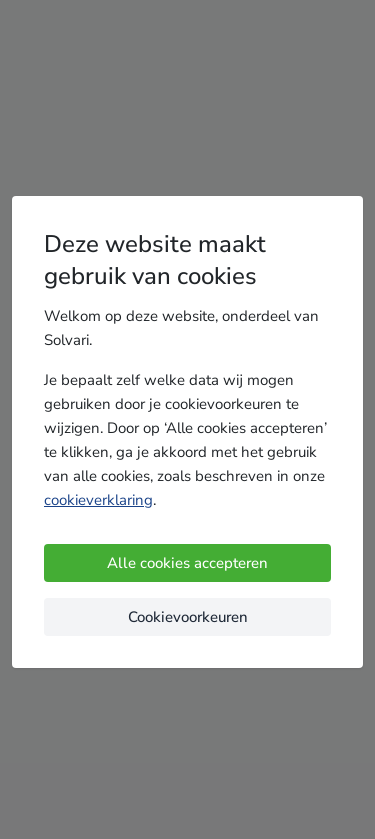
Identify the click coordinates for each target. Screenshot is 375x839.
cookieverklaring (98, 500)
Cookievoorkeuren (188, 617)
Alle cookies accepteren (187, 563)
